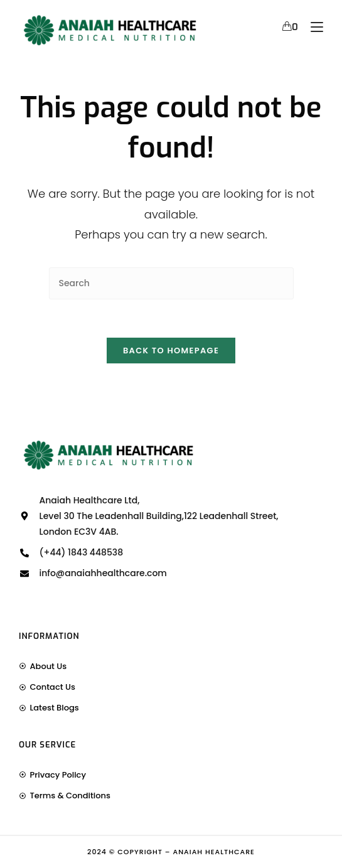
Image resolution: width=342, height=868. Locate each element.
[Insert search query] (171, 283)
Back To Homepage (171, 351)
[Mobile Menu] (312, 27)
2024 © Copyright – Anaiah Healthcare (171, 852)
